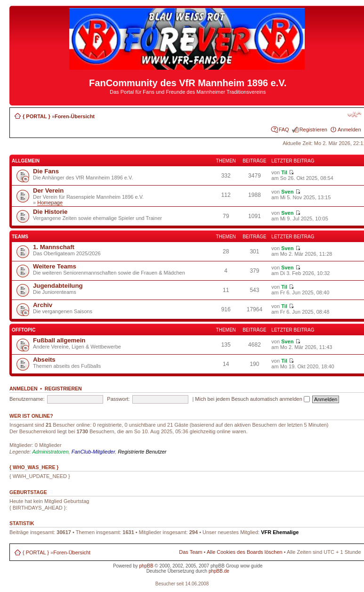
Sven (287, 192)
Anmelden (349, 130)
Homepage (50, 203)
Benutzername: (27, 399)
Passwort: (118, 399)
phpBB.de (219, 571)
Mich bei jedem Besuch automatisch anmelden (252, 399)
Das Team (190, 552)
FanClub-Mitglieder (93, 452)
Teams (20, 237)
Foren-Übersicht (75, 116)
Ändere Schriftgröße (354, 114)
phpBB (146, 566)
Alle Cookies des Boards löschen (245, 552)
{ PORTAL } (36, 116)
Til (284, 172)
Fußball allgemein (59, 340)
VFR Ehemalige (280, 532)
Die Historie (50, 212)
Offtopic (24, 330)
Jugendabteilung (58, 286)
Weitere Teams (55, 266)
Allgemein (26, 161)
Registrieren (313, 130)
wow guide (251, 566)
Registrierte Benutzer (142, 452)
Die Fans (46, 171)
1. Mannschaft (54, 247)
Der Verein (48, 191)
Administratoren (51, 452)
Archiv (43, 305)
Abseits (44, 360)
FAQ (284, 130)
